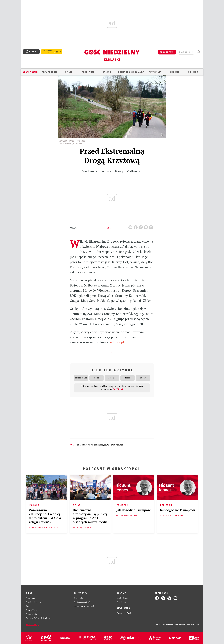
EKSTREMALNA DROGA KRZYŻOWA (95, 445)
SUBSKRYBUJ (167, 52)
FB (136, 226)
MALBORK (120, 445)
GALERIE (107, 72)
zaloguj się (186, 52)
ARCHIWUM (88, 72)
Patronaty (155, 72)
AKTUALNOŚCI (49, 72)
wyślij (152, 226)
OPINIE (69, 72)
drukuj (146, 226)
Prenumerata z (48, 52)
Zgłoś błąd (33, 625)
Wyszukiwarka (198, 52)
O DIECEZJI (194, 72)
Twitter (141, 226)
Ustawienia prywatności (84, 606)
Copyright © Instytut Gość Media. (167, 625)
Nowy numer (30, 72)
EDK (79, 445)
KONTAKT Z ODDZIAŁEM (131, 72)
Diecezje (174, 72)
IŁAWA (112, 445)
